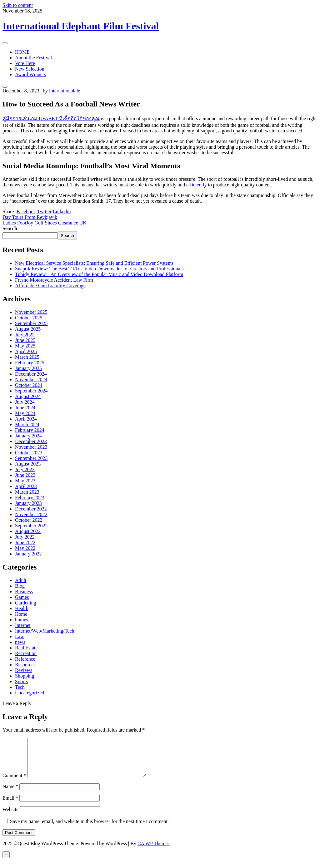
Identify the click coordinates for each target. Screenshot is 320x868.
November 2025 (31, 312)
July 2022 (25, 537)
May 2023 (25, 481)
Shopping (25, 676)
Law (19, 636)
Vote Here (25, 63)
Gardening (26, 603)
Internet (23, 625)
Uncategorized (30, 693)
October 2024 (29, 385)
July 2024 (25, 402)
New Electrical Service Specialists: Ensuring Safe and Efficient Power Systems (94, 263)
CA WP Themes (154, 851)
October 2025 (29, 318)
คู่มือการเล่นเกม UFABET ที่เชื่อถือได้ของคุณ (51, 118)
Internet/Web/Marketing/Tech (45, 631)
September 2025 (31, 323)
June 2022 (25, 542)
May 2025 (25, 346)
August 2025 (28, 329)
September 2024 (31, 391)
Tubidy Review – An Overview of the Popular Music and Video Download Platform (99, 274)
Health (22, 608)
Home (21, 614)
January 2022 (28, 554)
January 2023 (28, 503)
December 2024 (31, 374)
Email (10, 805)
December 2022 (31, 509)
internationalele (65, 91)
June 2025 (25, 340)
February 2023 (30, 498)
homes (22, 620)
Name (10, 794)
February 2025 (30, 363)
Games (22, 597)
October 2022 (29, 520)
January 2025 (28, 368)
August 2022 (28, 531)
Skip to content (18, 5)
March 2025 (27, 357)
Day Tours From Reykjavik (30, 217)
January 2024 (28, 436)
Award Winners (30, 74)
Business (24, 592)
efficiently (196, 185)
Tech (20, 687)
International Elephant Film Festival (81, 26)
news (20, 642)
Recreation (26, 653)
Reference (25, 659)
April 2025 (26, 351)
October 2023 (29, 453)
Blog (20, 586)
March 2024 (27, 424)
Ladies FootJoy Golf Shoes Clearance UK (45, 223)
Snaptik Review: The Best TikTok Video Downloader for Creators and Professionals (99, 269)
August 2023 (28, 464)
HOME (22, 52)
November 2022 (31, 514)
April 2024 (26, 419)
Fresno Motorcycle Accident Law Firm (54, 280)
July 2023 (25, 469)
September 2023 (31, 458)
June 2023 (25, 475)
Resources (25, 665)
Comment (14, 783)
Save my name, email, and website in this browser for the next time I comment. (89, 829)
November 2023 (31, 447)
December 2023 (31, 441)
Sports (21, 681)
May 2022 (25, 548)
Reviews (24, 670)
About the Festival (33, 58)
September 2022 (31, 526)
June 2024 (25, 408)
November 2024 (31, 380)
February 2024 (30, 430)
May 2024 (25, 413)
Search (10, 228)
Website (10, 817)
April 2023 (26, 486)
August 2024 (28, 396)
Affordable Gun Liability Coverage (50, 286)
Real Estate (26, 648)
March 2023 (27, 492)
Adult (21, 580)
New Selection (30, 69)
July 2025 (25, 335)
